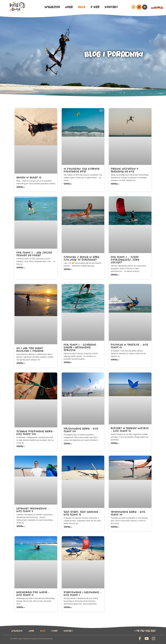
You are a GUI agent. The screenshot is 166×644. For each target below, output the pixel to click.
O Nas (95, 7)
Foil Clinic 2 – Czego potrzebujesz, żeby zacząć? (125, 260)
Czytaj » (21, 187)
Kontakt (111, 7)
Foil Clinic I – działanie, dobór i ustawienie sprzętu (80, 347)
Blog (82, 7)
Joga (69, 7)
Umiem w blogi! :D (29, 178)
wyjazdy (52, 7)
